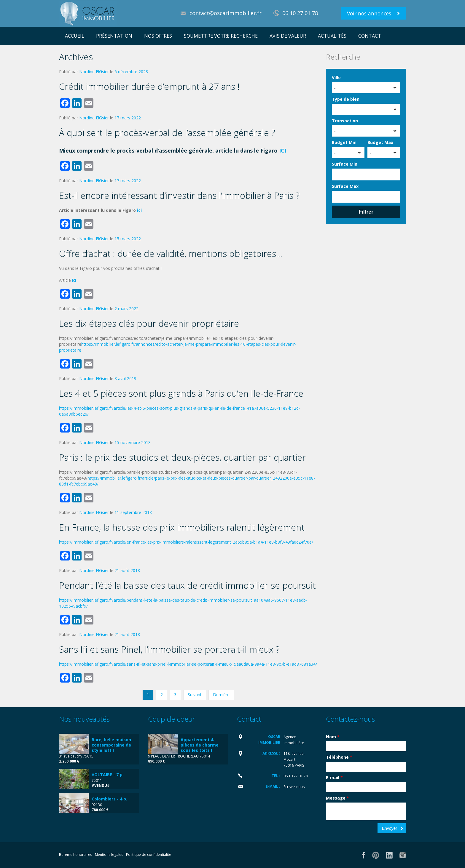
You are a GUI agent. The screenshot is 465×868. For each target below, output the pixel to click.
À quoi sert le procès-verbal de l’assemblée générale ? (167, 133)
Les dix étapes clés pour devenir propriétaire (149, 323)
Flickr (376, 855)
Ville (336, 77)
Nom (333, 737)
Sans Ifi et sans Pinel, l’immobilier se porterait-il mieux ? (169, 649)
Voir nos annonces (369, 13)
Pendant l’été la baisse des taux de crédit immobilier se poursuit (187, 585)
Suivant (195, 695)
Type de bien (346, 99)
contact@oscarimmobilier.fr (226, 13)
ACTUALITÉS (332, 36)
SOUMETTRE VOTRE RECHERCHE (221, 36)
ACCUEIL (75, 36)
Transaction (345, 121)
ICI (283, 150)
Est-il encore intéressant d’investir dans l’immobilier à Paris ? (179, 195)
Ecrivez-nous (294, 787)
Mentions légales (109, 855)
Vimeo (403, 855)
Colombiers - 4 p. (109, 799)
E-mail (334, 777)
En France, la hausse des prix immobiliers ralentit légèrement (182, 527)
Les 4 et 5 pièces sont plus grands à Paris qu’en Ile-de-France (181, 393)
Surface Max (345, 186)
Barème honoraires (75, 855)
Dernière (221, 695)
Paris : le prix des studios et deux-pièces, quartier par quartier (182, 457)
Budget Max (380, 142)
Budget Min (344, 142)
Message (337, 798)
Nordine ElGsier (94, 72)
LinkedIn (389, 855)
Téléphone (339, 757)
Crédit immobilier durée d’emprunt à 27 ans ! (149, 86)
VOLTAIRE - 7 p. (108, 775)
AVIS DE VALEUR (288, 36)
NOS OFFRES (158, 36)
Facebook (364, 855)
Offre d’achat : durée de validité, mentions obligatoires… (171, 253)
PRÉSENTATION (114, 36)
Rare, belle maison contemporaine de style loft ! (111, 745)
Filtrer (366, 212)
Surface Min (345, 164)
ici (139, 210)
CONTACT (370, 36)
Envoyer (390, 828)
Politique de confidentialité (149, 855)
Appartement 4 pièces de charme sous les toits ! (200, 745)
